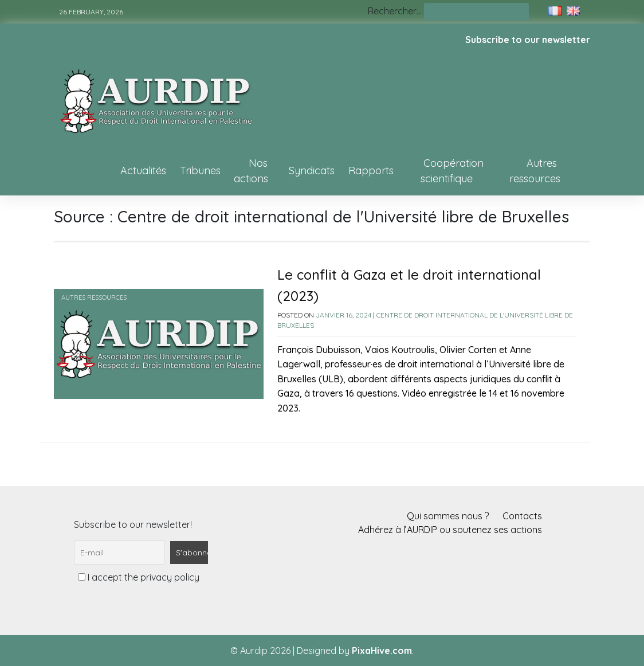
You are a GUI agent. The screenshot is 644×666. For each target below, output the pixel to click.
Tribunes (200, 171)
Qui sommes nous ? (448, 516)
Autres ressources (535, 171)
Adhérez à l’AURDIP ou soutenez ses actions (450, 530)
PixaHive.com (382, 651)
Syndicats (312, 171)
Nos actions (251, 171)
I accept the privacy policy (139, 577)
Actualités (143, 171)
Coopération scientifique (452, 171)
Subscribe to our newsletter (528, 40)
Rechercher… (395, 11)
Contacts (522, 516)
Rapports (371, 171)
